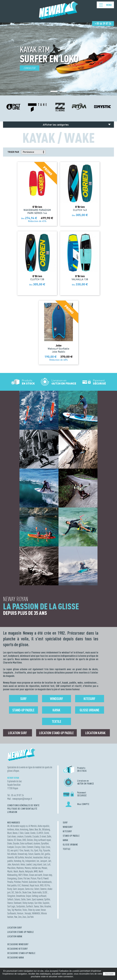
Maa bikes (11, 868)
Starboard (18, 903)
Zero (20, 917)
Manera (28, 868)
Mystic (10, 871)
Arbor (17, 829)
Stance (10, 903)
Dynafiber (45, 843)
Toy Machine (17, 910)
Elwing (37, 847)
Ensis (48, 847)
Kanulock (16, 864)
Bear (36, 829)
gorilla (47, 854)
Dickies (30, 840)
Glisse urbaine (90, 710)
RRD (42, 885)
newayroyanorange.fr (22, 799)
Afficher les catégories (56, 125)
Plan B (40, 878)
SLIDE (45, 892)
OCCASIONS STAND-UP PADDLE (21, 953)
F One (21, 850)
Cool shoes (12, 836)
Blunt (10, 833)
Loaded (29, 864)
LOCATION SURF (15, 928)
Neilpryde (29, 871)
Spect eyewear (38, 899)
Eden (24, 847)
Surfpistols (21, 906)
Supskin (46, 903)
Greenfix (11, 857)
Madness (20, 868)
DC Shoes (18, 840)
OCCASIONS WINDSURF (18, 944)
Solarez (17, 899)
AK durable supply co (19, 826)
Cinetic (33, 833)
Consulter (30, 68)
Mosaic (44, 868)
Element (30, 847)
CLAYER (40, 833)
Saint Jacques (18, 889)
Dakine (10, 840)
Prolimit (25, 882)
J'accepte (109, 974)
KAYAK (65, 840)
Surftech (29, 906)
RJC (19, 885)
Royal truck (34, 885)
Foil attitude (12, 854)
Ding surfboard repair (42, 840)
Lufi (49, 864)
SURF (65, 822)
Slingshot (11, 896)
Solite (23, 899)
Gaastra (37, 854)
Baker (31, 829)
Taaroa (36, 906)
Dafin (49, 836)
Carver (27, 833)
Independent (30, 861)
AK (8, 826)
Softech (10, 899)
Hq (23, 861)
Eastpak (11, 847)
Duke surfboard (26, 843)
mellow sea (36, 868)
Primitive (17, 882)
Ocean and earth (36, 875)
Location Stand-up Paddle (56, 733)
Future (31, 854)
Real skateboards (45, 882)
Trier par (13, 152)
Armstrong (24, 829)
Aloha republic (43, 826)
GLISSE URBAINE (70, 845)
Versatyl (28, 913)
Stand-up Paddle (23, 710)
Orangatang (12, 878)
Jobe (9, 864)
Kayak (56, 710)
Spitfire (47, 899)
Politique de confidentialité (22, 809)
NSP (20, 875)
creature (20, 836)
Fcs (32, 850)
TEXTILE (67, 849)
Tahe (42, 906)
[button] (54, 91)
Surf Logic (11, 906)
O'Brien (25, 875)
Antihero (11, 829)
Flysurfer (46, 850)
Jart (50, 861)
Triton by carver (34, 910)
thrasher (48, 906)
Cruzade (36, 836)
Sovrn (29, 899)
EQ (8, 850)
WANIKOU (36, 913)
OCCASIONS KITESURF (18, 949)
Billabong (46, 829)
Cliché (46, 833)
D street (43, 836)
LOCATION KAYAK (15, 936)
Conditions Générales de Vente (23, 805)
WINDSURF (68, 827)
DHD (24, 840)
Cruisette (28, 836)
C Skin (21, 833)
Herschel (28, 857)
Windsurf (57, 699)
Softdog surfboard (39, 896)
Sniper (28, 896)
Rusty (10, 889)
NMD (36, 871)
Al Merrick (33, 826)
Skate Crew (27, 892)
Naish (16, 871)
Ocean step (48, 875)
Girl (43, 854)
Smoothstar (20, 896)
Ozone (20, 878)
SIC (13, 892)
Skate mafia (37, 892)
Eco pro (18, 847)
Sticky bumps (28, 903)
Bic (40, 829)
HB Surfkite (19, 857)
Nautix (22, 871)
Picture (33, 878)
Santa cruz (29, 889)
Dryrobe (16, 843)
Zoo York (30, 917)
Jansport (44, 861)
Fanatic (27, 850)
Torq (9, 910)
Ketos (23, 864)
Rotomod (25, 885)
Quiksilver (33, 882)
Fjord (36, 850)
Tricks (25, 910)
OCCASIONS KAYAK (16, 957)
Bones (15, 833)
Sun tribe (38, 903)
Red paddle (12, 885)
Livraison (12, 812)
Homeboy (18, 861)
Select (37, 889)
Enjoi (43, 847)
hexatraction (38, 857)
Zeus (24, 917)
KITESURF (67, 831)
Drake (10, 843)
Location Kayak (95, 733)
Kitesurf (90, 699)
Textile (57, 721)
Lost (45, 864)
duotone (37, 843)
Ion (38, 861)
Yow (16, 917)
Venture (20, 913)
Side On (18, 892)
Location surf (18, 733)
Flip (41, 850)
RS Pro (47, 885)
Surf (23, 699)
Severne (43, 889)
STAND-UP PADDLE (71, 836)
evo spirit (14, 850)
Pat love (27, 878)
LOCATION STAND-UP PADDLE (21, 932)
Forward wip (23, 854)
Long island (37, 864)
